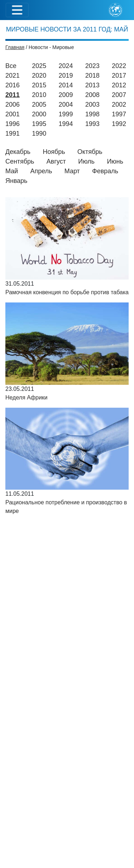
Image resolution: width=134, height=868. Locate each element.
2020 (39, 76)
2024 (66, 66)
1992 (119, 124)
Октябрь (90, 152)
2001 (13, 114)
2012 (119, 85)
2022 (119, 66)
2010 (39, 95)
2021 (13, 76)
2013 (93, 85)
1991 (13, 134)
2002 (119, 105)
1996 (13, 124)
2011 (13, 95)
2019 (66, 76)
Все (11, 66)
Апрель (41, 171)
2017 (119, 76)
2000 (39, 114)
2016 (13, 85)
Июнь (115, 161)
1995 (39, 124)
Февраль (105, 171)
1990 (39, 134)
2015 (39, 85)
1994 (66, 124)
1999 (66, 114)
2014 (66, 85)
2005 (39, 105)
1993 (93, 124)
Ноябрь (54, 152)
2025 (39, 66)
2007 (119, 95)
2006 (13, 105)
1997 (119, 114)
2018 (93, 76)
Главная (15, 47)
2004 (66, 105)
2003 (93, 105)
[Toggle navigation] (17, 10)
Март (72, 171)
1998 (93, 114)
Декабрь (18, 152)
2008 (93, 95)
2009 (66, 95)
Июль (86, 161)
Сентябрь (20, 161)
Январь (16, 181)
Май (12, 171)
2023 (92, 66)
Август (56, 161)
